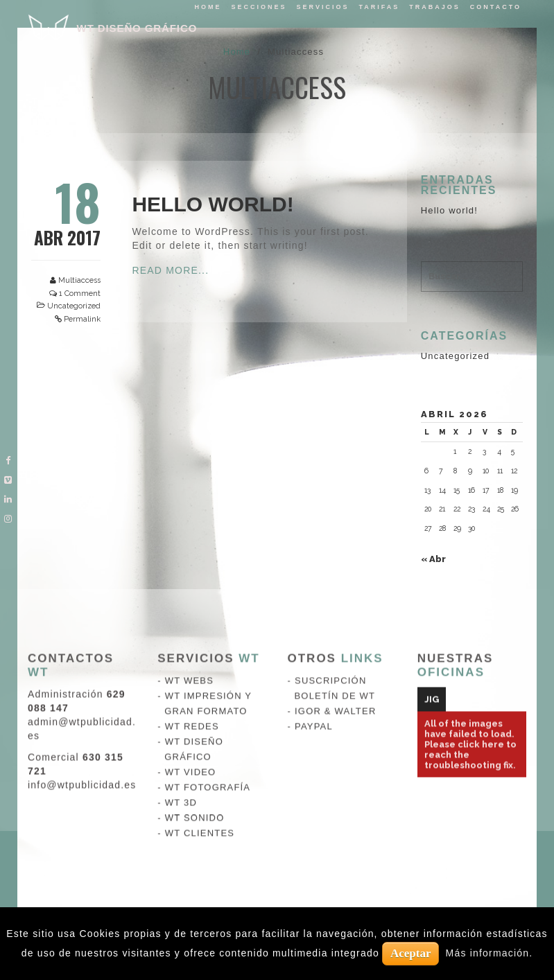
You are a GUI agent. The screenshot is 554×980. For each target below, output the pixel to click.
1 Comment (80, 294)
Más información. (490, 953)
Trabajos (435, 7)
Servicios (323, 7)
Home (208, 7)
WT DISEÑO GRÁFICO (137, 28)
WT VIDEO (191, 638)
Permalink (82, 319)
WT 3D (181, 668)
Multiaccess (79, 280)
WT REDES (192, 592)
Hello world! (213, 204)
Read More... (170, 270)
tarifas (379, 7)
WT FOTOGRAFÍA (208, 653)
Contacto (496, 7)
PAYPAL (314, 592)
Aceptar (411, 953)
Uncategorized (74, 306)
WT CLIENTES (200, 699)
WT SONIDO (195, 684)
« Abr (433, 559)
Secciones (259, 7)
